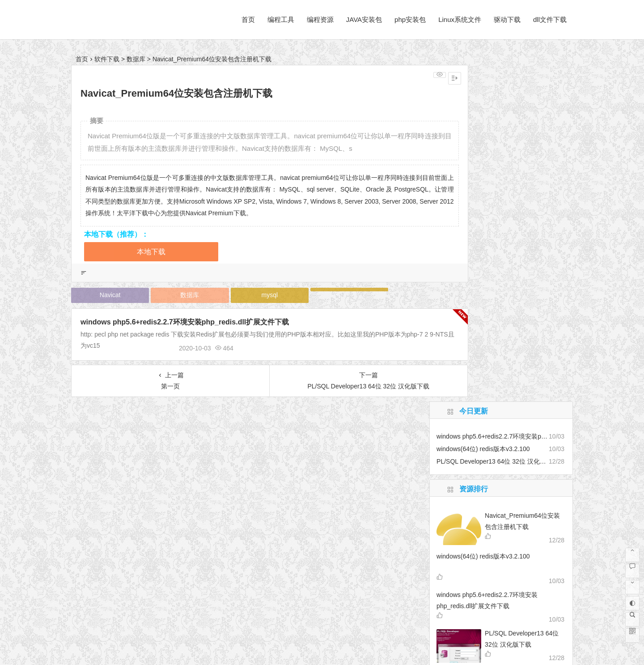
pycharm (459, 392)
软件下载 (107, 59)
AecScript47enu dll (515, 382)
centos (471, 398)
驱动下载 (507, 19)
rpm (450, 371)
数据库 (136, 59)
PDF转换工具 (468, 383)
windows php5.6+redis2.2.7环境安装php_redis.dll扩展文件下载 (185, 322)
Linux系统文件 (460, 19)
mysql (248, 295)
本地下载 (151, 252)
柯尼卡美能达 (458, 415)
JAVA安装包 (364, 19)
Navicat (106, 295)
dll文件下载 (550, 19)
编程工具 (281, 19)
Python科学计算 (468, 406)
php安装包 (410, 19)
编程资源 (320, 19)
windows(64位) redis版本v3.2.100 (483, 220)
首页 (248, 19)
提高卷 (486, 398)
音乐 (491, 371)
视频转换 (497, 406)
